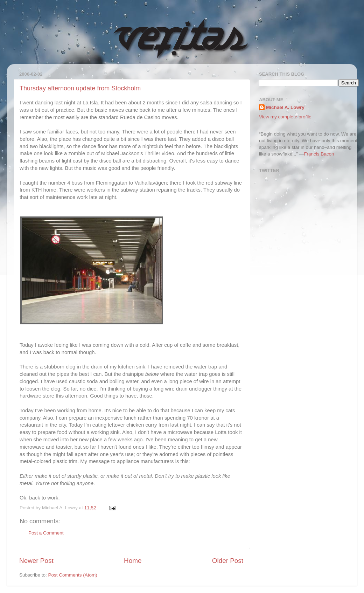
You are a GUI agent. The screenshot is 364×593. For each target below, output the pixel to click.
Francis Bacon (319, 154)
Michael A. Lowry (285, 107)
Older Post (228, 561)
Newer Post (36, 561)
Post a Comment (46, 533)
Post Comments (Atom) (73, 575)
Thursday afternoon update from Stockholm (80, 88)
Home (133, 561)
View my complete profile (285, 117)
